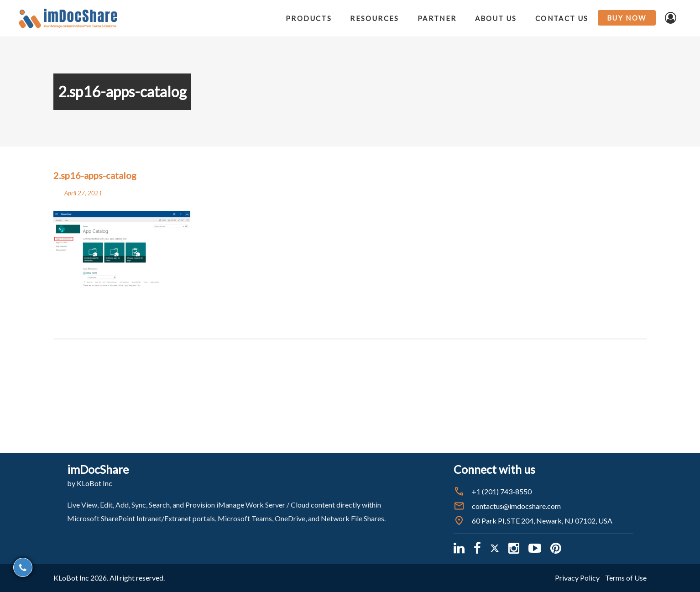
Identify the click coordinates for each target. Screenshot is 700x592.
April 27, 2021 (83, 193)
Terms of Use (626, 578)
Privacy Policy (577, 578)
